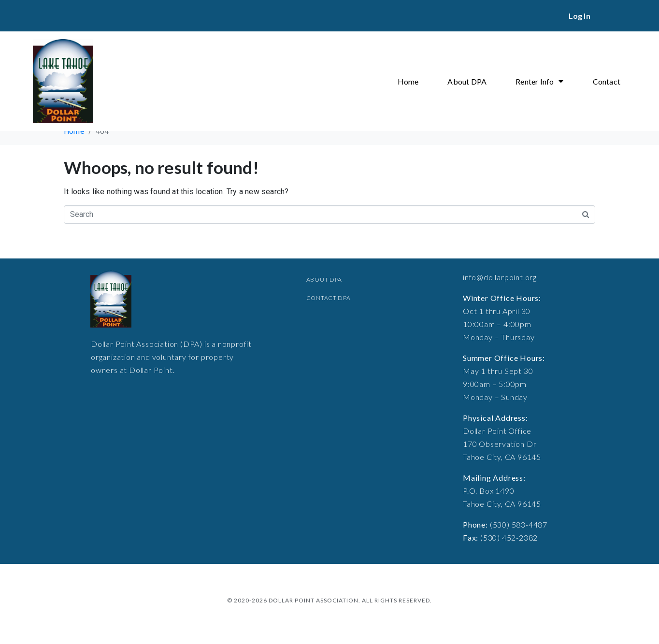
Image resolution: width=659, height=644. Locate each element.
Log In (580, 16)
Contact (607, 81)
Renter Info (539, 81)
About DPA (467, 81)
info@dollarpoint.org (500, 277)
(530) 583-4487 (519, 524)
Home (408, 81)
